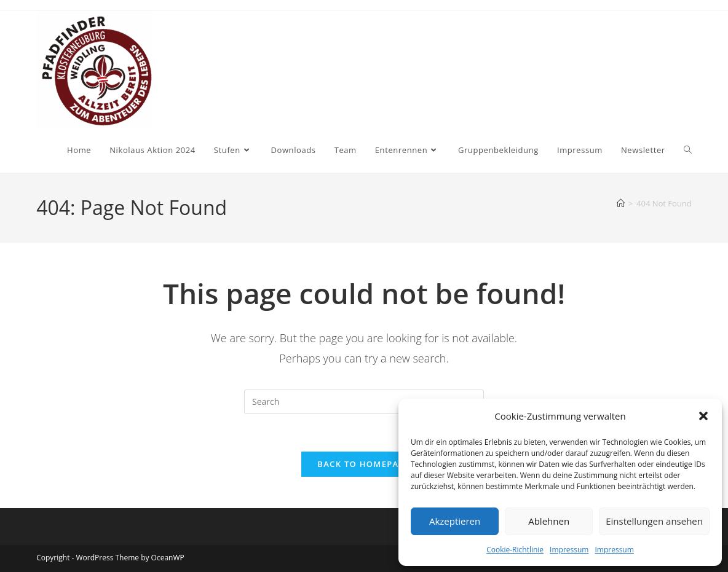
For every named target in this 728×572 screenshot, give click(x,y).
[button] (703, 416)
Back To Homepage (364, 464)
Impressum (569, 550)
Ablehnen (549, 521)
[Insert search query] (364, 402)
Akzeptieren (455, 521)
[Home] (621, 203)
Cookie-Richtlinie (515, 550)
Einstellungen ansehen (654, 521)
